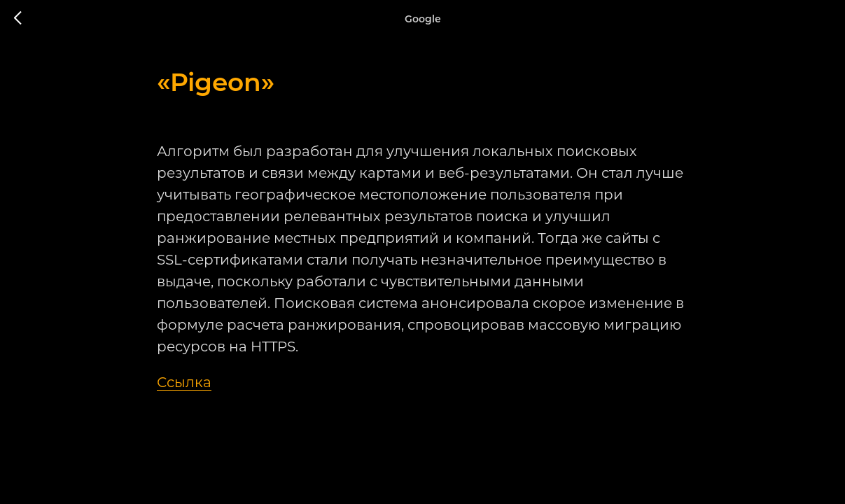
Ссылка (184, 382)
